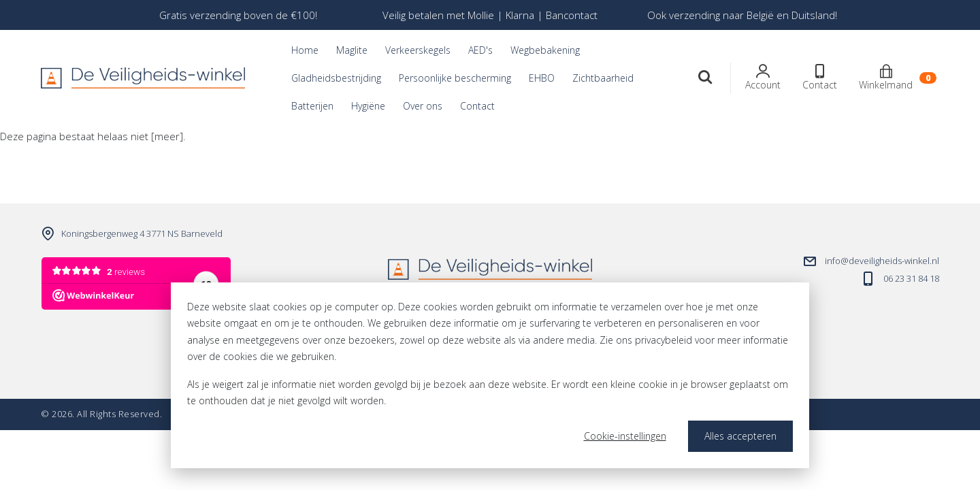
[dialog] (490, 375)
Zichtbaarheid (603, 78)
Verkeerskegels (418, 50)
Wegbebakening (545, 50)
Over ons (423, 106)
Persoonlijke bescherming (455, 78)
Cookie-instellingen (625, 436)
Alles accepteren (740, 436)
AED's (480, 50)
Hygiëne (368, 106)
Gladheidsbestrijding (336, 78)
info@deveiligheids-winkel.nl (882, 261)
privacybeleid (664, 340)
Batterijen (312, 106)
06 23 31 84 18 (911, 278)
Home (305, 50)
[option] (238, 15)
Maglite (352, 50)
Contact (477, 106)
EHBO (542, 78)
